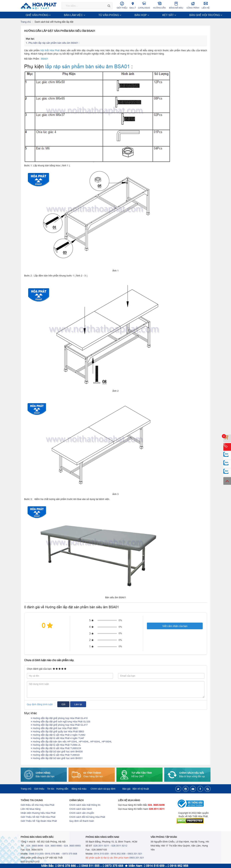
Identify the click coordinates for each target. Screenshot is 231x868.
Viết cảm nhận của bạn (175, 626)
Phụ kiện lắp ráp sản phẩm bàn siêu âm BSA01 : (53, 43)
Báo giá (126, 789)
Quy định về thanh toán (82, 821)
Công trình (193, 5)
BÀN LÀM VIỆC (52, 15)
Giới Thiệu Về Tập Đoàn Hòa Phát (39, 821)
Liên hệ (206, 5)
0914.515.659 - (102, 854)
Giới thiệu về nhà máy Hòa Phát (37, 805)
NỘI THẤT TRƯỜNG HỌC (180, 15)
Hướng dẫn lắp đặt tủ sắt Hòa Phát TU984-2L (56, 745)
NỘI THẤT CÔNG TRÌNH (151, 15)
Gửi (63, 705)
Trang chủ (26, 22)
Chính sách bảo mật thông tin (85, 805)
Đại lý (133, 5)
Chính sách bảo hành (81, 809)
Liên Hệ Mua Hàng (31, 809)
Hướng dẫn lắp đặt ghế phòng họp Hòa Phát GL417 (59, 725)
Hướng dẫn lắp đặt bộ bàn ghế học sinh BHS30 (57, 752)
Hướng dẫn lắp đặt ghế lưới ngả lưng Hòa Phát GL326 (61, 722)
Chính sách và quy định (103, 789)
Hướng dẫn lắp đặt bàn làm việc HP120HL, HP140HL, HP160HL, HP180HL (71, 742)
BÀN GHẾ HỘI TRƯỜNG (123, 15)
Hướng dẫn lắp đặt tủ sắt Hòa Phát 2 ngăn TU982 (58, 735)
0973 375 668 (70, 854)
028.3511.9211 (157, 809)
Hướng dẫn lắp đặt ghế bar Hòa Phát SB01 (55, 729)
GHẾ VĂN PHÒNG (32, 15)
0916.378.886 (52, 854)
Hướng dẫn (159, 5)
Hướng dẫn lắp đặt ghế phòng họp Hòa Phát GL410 (59, 719)
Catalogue (144, 5)
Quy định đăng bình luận (40, 705)
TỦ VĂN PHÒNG (72, 15)
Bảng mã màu (176, 5)
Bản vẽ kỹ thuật (141, 789)
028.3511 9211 (101, 846)
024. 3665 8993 (72, 846)
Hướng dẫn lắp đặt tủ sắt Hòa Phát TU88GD (55, 755)
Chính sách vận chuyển (82, 813)
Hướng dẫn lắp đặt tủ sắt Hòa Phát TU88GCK (56, 749)
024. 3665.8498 (156, 805)
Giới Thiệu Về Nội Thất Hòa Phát (38, 817)
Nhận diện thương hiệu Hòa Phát (38, 813)
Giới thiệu (122, 5)
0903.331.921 (135, 854)
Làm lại (78, 705)
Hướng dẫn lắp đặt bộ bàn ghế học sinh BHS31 (57, 759)
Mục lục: (30, 39)
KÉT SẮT (102, 15)
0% (120, 621)
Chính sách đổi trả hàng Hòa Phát (87, 817)
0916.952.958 (118, 854)
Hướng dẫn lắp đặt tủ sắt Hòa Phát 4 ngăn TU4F (58, 739)
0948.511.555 (36, 854)
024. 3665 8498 (35, 846)
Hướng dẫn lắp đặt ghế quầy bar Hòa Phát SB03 (57, 732)
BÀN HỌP (89, 15)
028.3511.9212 (119, 846)
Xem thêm (203, 15)
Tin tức (51, 789)
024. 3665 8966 (53, 846)
